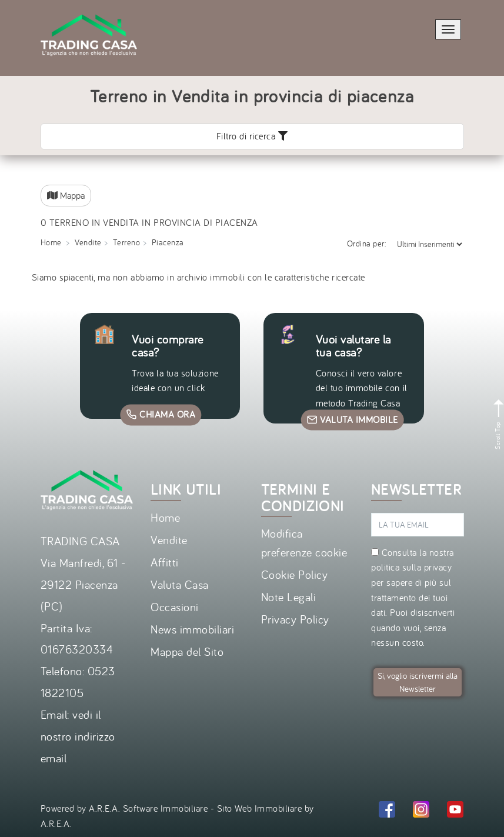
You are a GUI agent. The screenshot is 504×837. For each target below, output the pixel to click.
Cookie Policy (295, 574)
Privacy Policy (295, 619)
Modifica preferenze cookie (304, 543)
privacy (438, 567)
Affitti (165, 562)
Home (165, 517)
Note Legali (289, 597)
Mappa (66, 195)
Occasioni (175, 607)
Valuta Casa (180, 584)
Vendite (169, 540)
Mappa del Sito (187, 651)
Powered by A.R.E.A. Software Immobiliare (124, 808)
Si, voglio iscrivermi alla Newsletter (418, 682)
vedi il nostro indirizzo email (78, 736)
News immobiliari (192, 629)
